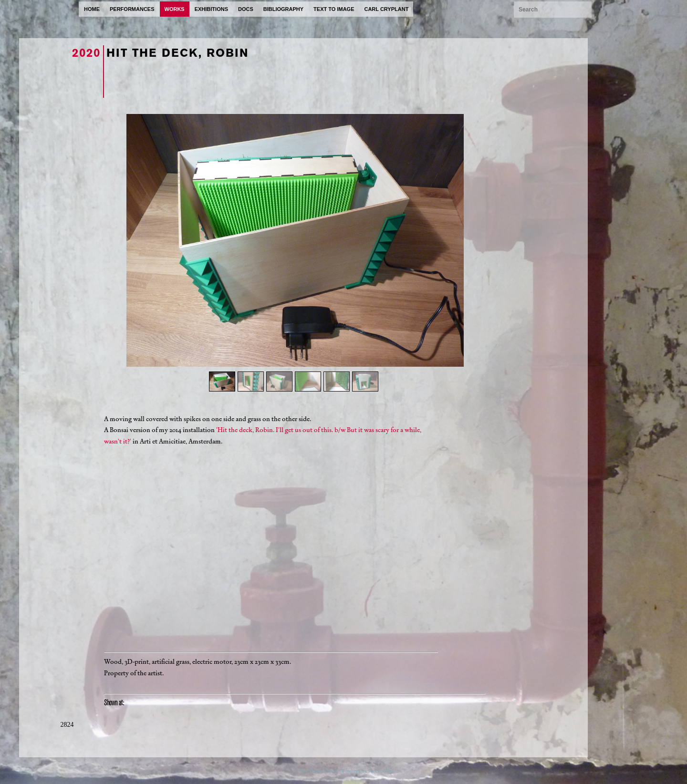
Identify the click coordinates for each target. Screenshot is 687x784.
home (92, 9)
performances (132, 9)
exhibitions (211, 9)
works (175, 9)
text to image (334, 9)
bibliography (283, 9)
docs (246, 9)
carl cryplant (386, 9)
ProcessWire (381, 771)
